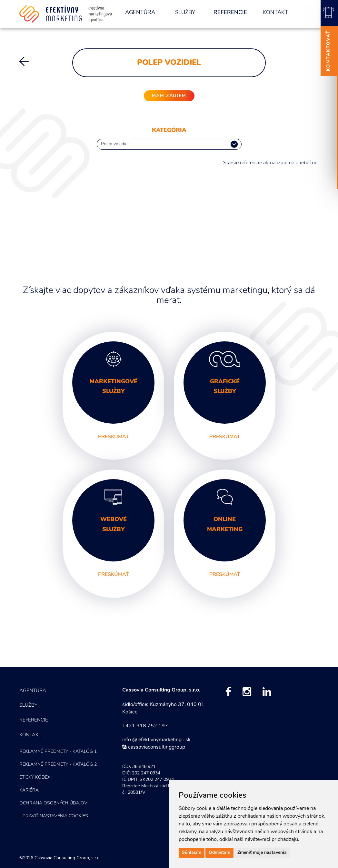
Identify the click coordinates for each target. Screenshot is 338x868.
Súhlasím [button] (192, 853)
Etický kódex (35, 777)
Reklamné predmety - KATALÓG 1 (58, 752)
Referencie (230, 13)
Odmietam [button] (219, 853)
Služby (185, 13)
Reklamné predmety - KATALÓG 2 (58, 765)
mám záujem (169, 96)
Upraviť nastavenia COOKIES (54, 816)
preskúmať (114, 437)
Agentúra (140, 13)
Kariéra (29, 790)
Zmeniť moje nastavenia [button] (262, 853)
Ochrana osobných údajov (53, 803)
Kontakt (275, 13)
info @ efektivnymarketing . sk (156, 740)
